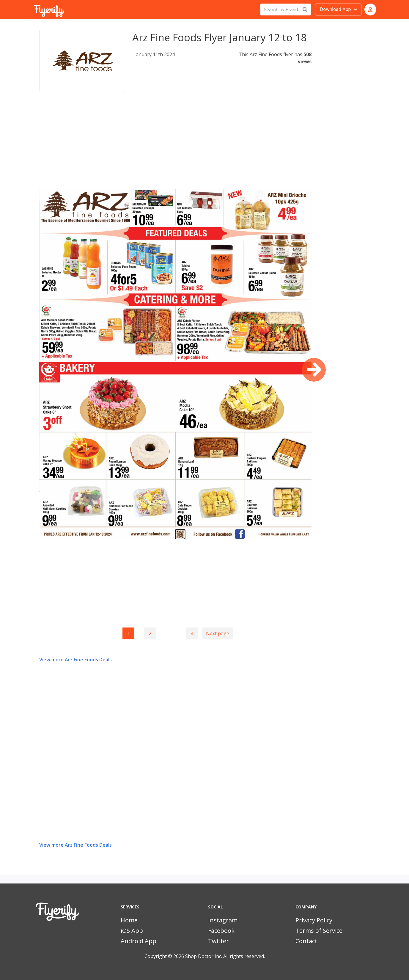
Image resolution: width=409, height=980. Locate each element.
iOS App (132, 931)
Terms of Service (319, 931)
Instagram (223, 920)
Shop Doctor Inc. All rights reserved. (225, 956)
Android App (139, 941)
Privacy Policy (314, 920)
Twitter (218, 941)
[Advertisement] (175, 147)
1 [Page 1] (129, 633)
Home (129, 920)
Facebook (221, 931)
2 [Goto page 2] (150, 633)
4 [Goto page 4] (192, 633)
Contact (306, 941)
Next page (218, 633)
